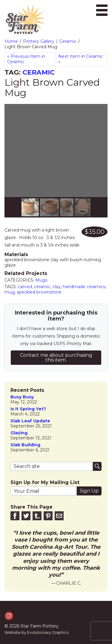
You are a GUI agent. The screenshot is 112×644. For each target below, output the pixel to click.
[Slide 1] (49, 207)
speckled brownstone (39, 292)
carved (25, 287)
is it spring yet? (28, 409)
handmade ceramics (84, 287)
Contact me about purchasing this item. (56, 357)
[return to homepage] (25, 19)
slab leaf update (30, 421)
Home (11, 41)
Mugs (41, 280)
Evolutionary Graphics (48, 632)
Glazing (19, 433)
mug (10, 292)
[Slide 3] (83, 207)
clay (57, 287)
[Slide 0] (30, 207)
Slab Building (25, 445)
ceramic (42, 287)
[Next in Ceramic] (82, 59)
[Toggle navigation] (102, 10)
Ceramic (68, 41)
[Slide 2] (67, 207)
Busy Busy (22, 397)
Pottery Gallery (39, 41)
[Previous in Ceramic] (30, 59)
